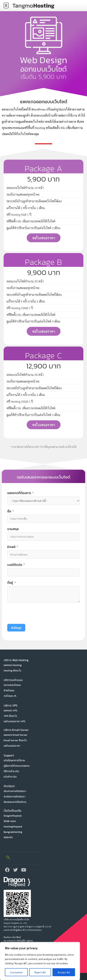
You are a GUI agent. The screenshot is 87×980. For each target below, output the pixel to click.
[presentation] (35, 613)
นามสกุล (13, 529)
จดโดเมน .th (10, 696)
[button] (6, 6)
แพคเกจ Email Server (15, 735)
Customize (16, 972)
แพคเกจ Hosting (13, 665)
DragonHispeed (13, 816)
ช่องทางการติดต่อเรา (15, 791)
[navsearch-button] (8, 858)
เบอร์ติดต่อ (15, 565)
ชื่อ (9, 511)
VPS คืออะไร (10, 716)
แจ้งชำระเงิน (10, 777)
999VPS (8, 837)
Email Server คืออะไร (15, 740)
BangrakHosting (13, 832)
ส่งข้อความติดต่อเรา (14, 797)
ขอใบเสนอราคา (12, 746)
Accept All (64, 972)
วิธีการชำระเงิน (11, 771)
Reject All (40, 972)
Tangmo (33, 6)
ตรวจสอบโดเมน (12, 685)
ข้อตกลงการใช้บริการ (15, 802)
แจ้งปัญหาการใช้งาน (14, 760)
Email (11, 547)
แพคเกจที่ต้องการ (19, 493)
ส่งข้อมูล (16, 628)
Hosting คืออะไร (12, 671)
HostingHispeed (13, 827)
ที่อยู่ (10, 583)
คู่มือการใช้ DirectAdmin (17, 766)
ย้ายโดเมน (9, 690)
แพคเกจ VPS (11, 711)
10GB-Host (10, 821)
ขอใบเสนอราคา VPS (15, 721)
